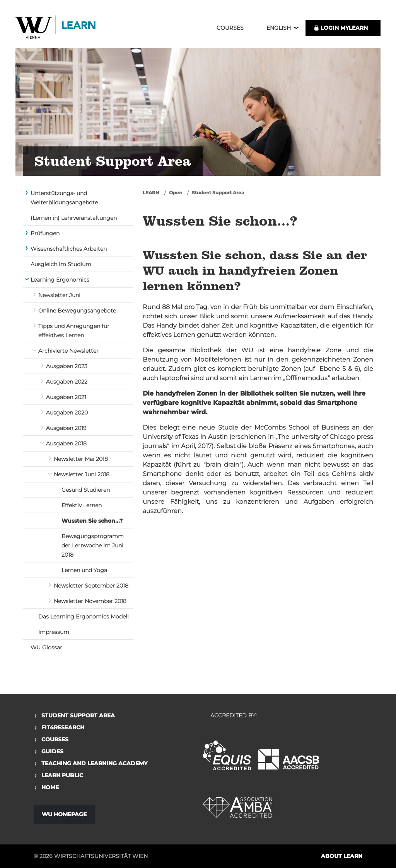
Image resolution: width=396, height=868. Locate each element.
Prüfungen (45, 233)
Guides (52, 751)
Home (50, 787)
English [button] (279, 28)
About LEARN (342, 856)
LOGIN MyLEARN (341, 28)
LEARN (151, 193)
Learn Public (62, 775)
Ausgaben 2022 (67, 382)
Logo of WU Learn (56, 28)
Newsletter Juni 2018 (82, 474)
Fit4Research (63, 727)
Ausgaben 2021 (66, 397)
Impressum (54, 632)
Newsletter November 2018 (90, 601)
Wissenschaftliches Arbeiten (69, 249)
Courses (230, 28)
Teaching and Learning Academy (94, 763)
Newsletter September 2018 (91, 586)
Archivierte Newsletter (68, 351)
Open (176, 193)
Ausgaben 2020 (67, 413)
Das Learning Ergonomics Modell (84, 617)
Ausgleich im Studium (61, 264)
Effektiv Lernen (82, 505)
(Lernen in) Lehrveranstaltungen (74, 218)
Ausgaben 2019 (66, 428)
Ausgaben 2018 (66, 443)
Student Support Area (218, 193)
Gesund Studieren (86, 490)
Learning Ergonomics (60, 280)
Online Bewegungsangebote (77, 311)
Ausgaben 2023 (67, 366)
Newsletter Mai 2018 (81, 459)
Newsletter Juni (59, 295)
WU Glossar (46, 647)
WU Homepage (64, 814)
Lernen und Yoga (84, 570)
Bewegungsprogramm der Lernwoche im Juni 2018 (93, 545)
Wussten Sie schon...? (92, 521)
